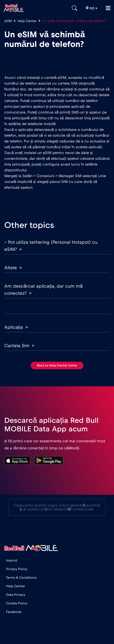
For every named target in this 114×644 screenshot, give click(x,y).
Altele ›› (13, 268)
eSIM (8, 21)
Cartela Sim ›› (19, 346)
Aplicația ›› (16, 327)
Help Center (27, 21)
